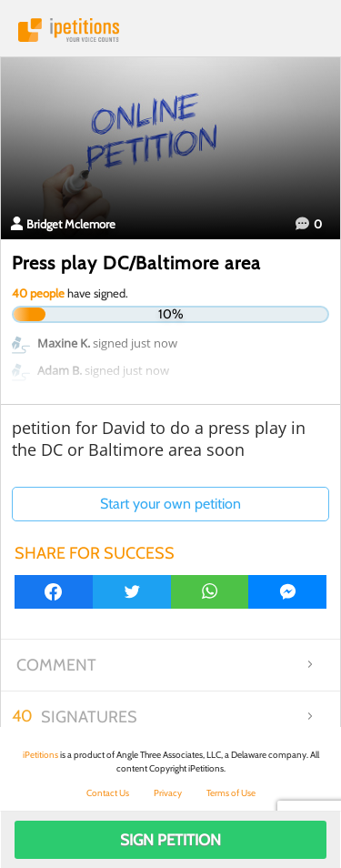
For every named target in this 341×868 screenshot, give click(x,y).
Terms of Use (231, 793)
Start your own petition (170, 504)
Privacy (168, 793)
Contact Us (108, 793)
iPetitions (170, 30)
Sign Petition (170, 840)
